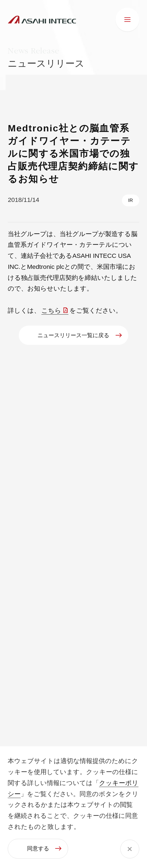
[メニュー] (127, 19)
